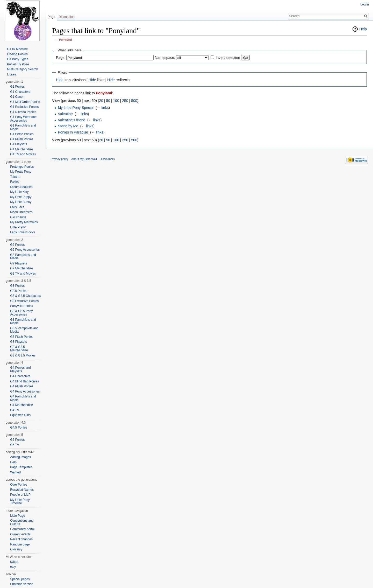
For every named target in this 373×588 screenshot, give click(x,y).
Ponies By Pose (18, 64)
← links (103, 108)
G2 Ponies (17, 245)
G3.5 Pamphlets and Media (24, 330)
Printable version (22, 584)
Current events (20, 534)
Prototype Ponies (22, 167)
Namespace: (165, 58)
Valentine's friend (71, 120)
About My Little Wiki (84, 159)
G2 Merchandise (21, 268)
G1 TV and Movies (23, 154)
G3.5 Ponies (19, 291)
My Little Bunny (21, 202)
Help (363, 29)
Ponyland (65, 40)
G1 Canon (17, 97)
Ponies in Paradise (73, 132)
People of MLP (20, 495)
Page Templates (21, 467)
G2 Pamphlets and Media (23, 257)
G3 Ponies (17, 286)
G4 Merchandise (21, 405)
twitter (14, 562)
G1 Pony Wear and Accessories (23, 119)
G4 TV (15, 410)
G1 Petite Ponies (22, 134)
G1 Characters (20, 92)
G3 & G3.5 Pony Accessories (21, 313)
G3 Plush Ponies (22, 337)
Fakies (15, 182)
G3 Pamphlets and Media (23, 321)
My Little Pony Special (76, 108)
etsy (13, 567)
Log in (365, 4)
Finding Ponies (17, 54)
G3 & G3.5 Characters (26, 296)
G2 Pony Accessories (25, 250)
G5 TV (15, 445)
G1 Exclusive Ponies (24, 107)
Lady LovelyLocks (22, 232)
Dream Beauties (21, 187)
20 (101, 101)
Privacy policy (60, 159)
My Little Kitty (19, 192)
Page (51, 17)
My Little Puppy (21, 197)
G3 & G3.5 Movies (23, 355)
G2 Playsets (19, 263)
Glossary (16, 549)
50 (108, 101)
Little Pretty (18, 227)
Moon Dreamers (21, 212)
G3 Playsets (19, 342)
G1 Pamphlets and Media (23, 127)
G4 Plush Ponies (22, 386)
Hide (60, 80)
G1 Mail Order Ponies (25, 102)
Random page (20, 544)
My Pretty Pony (21, 172)
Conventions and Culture (22, 522)
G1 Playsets (19, 144)
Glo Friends (18, 217)
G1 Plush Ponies (22, 139)
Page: (61, 58)
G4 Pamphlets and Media (23, 398)
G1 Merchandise (21, 149)
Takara (15, 177)
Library (12, 74)
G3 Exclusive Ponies (24, 301)
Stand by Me (68, 126)
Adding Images (20, 457)
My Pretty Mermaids (24, 222)
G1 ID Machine (17, 49)
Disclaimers (107, 159)
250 (125, 101)
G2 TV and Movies (23, 274)
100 (116, 101)
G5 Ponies (17, 440)
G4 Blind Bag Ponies (24, 381)
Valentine (65, 114)
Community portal (22, 529)
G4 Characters (20, 376)
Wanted (15, 472)
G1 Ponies (17, 87)
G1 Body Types (18, 59)
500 (134, 101)
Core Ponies (19, 485)
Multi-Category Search (22, 69)
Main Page (17, 516)
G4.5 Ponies (19, 428)
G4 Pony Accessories (25, 391)
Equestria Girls (20, 415)
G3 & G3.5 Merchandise (19, 349)
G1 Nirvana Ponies (23, 112)
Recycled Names (22, 490)
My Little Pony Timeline (20, 502)
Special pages (20, 579)
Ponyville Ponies (21, 306)
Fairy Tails (17, 207)
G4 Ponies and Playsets (20, 369)
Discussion (67, 17)
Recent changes (21, 539)
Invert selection (228, 58)
